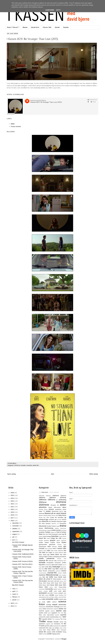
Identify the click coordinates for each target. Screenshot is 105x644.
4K (58, 505)
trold (52, 624)
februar (15, 597)
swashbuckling (54, 617)
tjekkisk (61, 622)
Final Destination (53, 534)
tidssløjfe (56, 622)
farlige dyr (53, 532)
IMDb (13, 124)
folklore (41, 536)
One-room (51, 581)
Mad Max (41, 569)
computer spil (53, 520)
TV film (64, 624)
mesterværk (51, 571)
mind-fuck (58, 571)
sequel (55, 605)
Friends (64, 538)
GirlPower (64, 540)
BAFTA (61, 511)
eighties (57, 528)
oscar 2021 (62, 585)
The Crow (63, 619)
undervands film (44, 628)
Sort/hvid (41, 611)
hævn (54, 549)
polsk (60, 591)
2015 (12, 603)
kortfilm (64, 563)
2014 (12, 606)
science (54, 602)
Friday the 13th (56, 538)
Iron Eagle (49, 553)
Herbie (60, 547)
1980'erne (43, 500)
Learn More (50, 10)
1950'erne (42, 498)
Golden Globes (44, 543)
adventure (43, 507)
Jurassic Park (62, 559)
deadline (54, 522)
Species (53, 611)
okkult (41, 579)
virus (44, 630)
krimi (43, 565)
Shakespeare (42, 607)
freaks (48, 538)
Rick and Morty (50, 597)
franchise (55, 536)
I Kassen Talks (47, 27)
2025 (12, 495)
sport (49, 613)
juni (14, 540)
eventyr (58, 530)
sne (65, 609)
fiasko (41, 534)
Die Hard (42, 524)
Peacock (64, 589)
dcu (50, 522)
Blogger (64, 639)
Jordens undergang (54, 557)
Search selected (54, 492)
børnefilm (61, 518)
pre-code (50, 593)
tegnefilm (45, 619)
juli (13, 537)
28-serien (53, 505)
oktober (15, 529)
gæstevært (52, 545)
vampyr (57, 628)
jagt (48, 555)
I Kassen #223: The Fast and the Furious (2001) (22, 581)
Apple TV (42, 511)
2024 (12, 498)
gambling (46, 540)
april (14, 591)
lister (43, 567)
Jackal (45, 555)
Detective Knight (61, 522)
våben (58, 630)
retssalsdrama (42, 597)
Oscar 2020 (54, 585)
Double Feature (51, 526)
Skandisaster (50, 607)
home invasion (49, 549)
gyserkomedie (43, 545)
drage (58, 526)
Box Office (46, 518)
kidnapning (60, 561)
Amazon (51, 509)
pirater (41, 591)
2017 (12, 518)
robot (44, 599)
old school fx (48, 579)
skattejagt (57, 607)
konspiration (50, 563)
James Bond (54, 554)
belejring (45, 515)
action (63, 505)
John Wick (63, 555)
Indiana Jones (43, 551)
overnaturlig (49, 589)
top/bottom (42, 624)
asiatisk (48, 511)
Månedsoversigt (52, 575)
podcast (46, 591)
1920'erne (48, 496)
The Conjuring (56, 619)
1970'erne (63, 498)
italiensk (61, 553)
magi (53, 569)
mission (64, 571)
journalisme (63, 557)
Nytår (65, 577)
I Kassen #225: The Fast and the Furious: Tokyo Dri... (22, 572)
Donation (66, 27)
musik (64, 573)
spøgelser (54, 613)
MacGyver (64, 567)
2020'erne (44, 505)
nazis (40, 577)
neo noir (45, 577)
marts (14, 594)
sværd (48, 617)
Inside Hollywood (59, 551)
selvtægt (49, 605)
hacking (59, 545)
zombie (49, 634)
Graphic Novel (55, 543)
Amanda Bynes (43, 509)
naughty (64, 575)
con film (59, 520)
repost (57, 595)
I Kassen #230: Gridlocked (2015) (23, 554)
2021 (12, 507)
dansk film (45, 521)
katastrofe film (43, 561)
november (16, 526)
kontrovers (58, 563)
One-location (43, 581)
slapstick (56, 609)
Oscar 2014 (42, 583)
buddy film (54, 518)
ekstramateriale (43, 530)
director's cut (55, 524)
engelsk (49, 530)
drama (63, 526)
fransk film (42, 538)
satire (49, 602)
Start (52, 474)
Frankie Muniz (62, 536)
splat (65, 611)
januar (15, 600)
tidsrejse (50, 622)
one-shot (57, 581)
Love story (48, 567)
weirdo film (36, 465)
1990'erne (51, 500)
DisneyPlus (63, 524)
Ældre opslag (94, 474)
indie (48, 550)
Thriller (42, 621)
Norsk (60, 577)
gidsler (58, 540)
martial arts (63, 569)
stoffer (44, 615)
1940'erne (63, 496)
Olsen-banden (57, 579)
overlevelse (42, 589)
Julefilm (41, 558)
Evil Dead (64, 530)
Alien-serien (57, 507)
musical (60, 573)
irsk (53, 553)
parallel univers (57, 589)
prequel (61, 593)
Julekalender (50, 558)
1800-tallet (42, 496)
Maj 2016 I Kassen (18, 585)
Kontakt (57, 27)
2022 (12, 504)
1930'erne (56, 496)
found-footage (47, 536)
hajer (65, 545)
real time (42, 595)
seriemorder (62, 605)
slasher (61, 609)
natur (60, 575)
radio (65, 593)
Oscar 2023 (53, 587)
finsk (60, 534)
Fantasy (48, 532)
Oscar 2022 (43, 587)
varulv (61, 628)
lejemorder (55, 565)
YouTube (44, 634)
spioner (59, 611)
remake (52, 595)
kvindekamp (48, 565)
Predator (56, 593)
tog (65, 622)
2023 (12, 501)
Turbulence (57, 624)
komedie (23, 465)
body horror (62, 515)
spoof (46, 613)
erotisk (53, 530)
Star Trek (60, 613)
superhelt (63, 615)
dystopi (41, 528)
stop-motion (50, 615)
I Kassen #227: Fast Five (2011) (22, 564)
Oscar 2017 (58, 583)
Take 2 (61, 617)
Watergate (64, 630)
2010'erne (17, 465)
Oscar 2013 (63, 581)
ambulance (58, 509)
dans (40, 522)
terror (50, 619)
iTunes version (16, 126)
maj (14, 589)
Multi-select (44, 492)
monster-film (52, 573)
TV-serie (42, 626)
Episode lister (35, 27)
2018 (12, 515)
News (56, 577)
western (49, 632)
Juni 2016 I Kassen (18, 542)
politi (51, 591)
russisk (61, 599)
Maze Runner (43, 571)
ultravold (64, 626)
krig (40, 565)
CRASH (64, 520)
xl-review (59, 632)
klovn (65, 561)
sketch (62, 607)
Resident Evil (63, 595)
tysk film (47, 626)
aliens (64, 507)
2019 (12, 512)
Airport (50, 507)
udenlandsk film (57, 626)
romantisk (29, 465)
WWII (54, 632)
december (16, 523)
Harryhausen (43, 547)
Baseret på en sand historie (55, 513)
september (16, 531)
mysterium (42, 575)
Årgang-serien (56, 634)
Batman (41, 515)
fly (65, 534)
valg (53, 628)
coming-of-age (43, 519)
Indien (52, 551)
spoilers (41, 613)
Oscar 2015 (50, 583)
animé (64, 509)
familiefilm (42, 532)
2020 (12, 509)
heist (49, 546)
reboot (47, 595)
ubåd (51, 626)
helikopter (54, 547)
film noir (46, 534)
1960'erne (52, 498)
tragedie (48, 624)
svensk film (42, 617)
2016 (12, 521)
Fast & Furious (61, 532)
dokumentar (43, 526)
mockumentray (43, 573)
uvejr (50, 628)
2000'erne (43, 502)
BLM (57, 515)
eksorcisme (63, 528)
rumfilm (56, 599)
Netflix (51, 577)
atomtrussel (55, 511)
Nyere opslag (12, 474)
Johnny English (43, 557)
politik (55, 591)
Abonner (25, 27)
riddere (56, 597)
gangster (53, 540)
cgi (65, 517)
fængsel (41, 540)
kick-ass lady (53, 561)
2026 (12, 493)
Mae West (48, 569)
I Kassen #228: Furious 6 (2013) (22, 561)
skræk (44, 609)
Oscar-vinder (62, 587)
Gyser (64, 542)
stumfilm (57, 615)
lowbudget (56, 567)
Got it (58, 10)
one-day (64, 579)
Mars (57, 569)
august (15, 534)
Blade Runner (52, 515)
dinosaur (48, 524)
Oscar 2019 (46, 585)
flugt (63, 534)
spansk (47, 611)
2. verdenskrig (61, 500)
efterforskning (49, 528)
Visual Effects (51, 630)
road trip (61, 597)
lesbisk (60, 565)
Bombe (41, 518)
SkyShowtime (50, 609)
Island (57, 553)
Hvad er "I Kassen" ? (13, 27)
